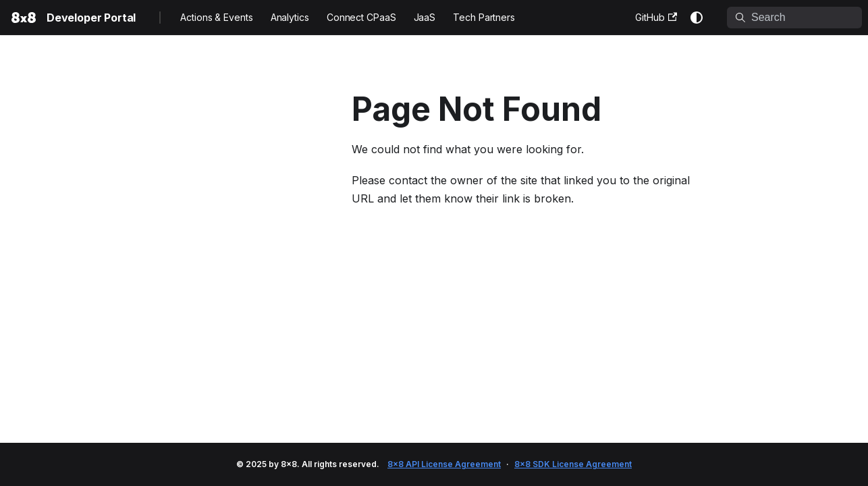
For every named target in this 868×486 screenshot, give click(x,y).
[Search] (794, 18)
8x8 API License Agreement (444, 464)
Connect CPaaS (361, 17)
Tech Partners (484, 17)
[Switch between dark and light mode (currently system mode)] (697, 18)
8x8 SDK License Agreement (573, 464)
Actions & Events (216, 17)
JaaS (425, 17)
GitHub (656, 17)
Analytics (290, 17)
